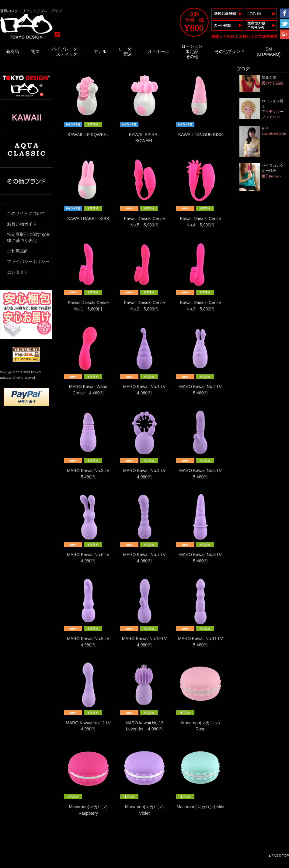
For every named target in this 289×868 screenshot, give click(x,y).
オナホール (158, 51)
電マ (35, 51)
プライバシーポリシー (28, 261)
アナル (100, 51)
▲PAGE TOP (279, 855)
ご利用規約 (18, 251)
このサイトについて (26, 213)
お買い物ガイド (22, 224)
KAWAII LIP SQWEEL (88, 135)
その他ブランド (230, 51)
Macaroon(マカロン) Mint (200, 807)
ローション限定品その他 (192, 51)
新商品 (12, 51)
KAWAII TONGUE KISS (200, 135)
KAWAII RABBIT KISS (88, 219)
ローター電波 (127, 52)
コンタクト (18, 272)
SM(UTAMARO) (269, 52)
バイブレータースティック (67, 52)
